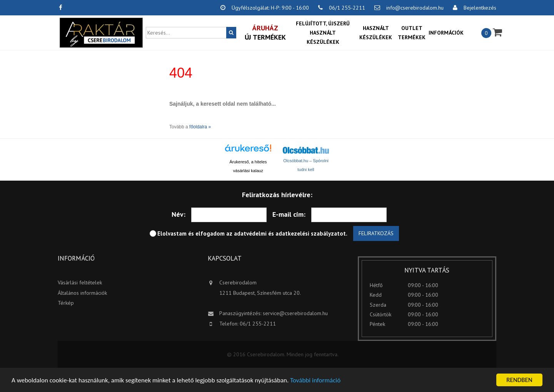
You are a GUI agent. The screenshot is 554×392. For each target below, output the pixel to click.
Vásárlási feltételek (80, 282)
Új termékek (265, 32)
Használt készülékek (376, 33)
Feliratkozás (376, 233)
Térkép (66, 303)
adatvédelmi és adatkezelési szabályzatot (290, 233)
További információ (315, 381)
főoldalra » (200, 127)
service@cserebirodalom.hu (295, 313)
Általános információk (82, 293)
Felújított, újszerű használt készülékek (323, 33)
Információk (446, 33)
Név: (179, 214)
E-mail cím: (289, 214)
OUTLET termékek (412, 33)
